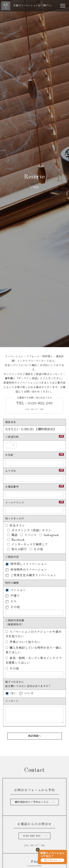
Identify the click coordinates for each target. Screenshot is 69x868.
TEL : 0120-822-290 (35, 403)
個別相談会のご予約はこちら (32, 802)
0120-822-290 (32, 836)
